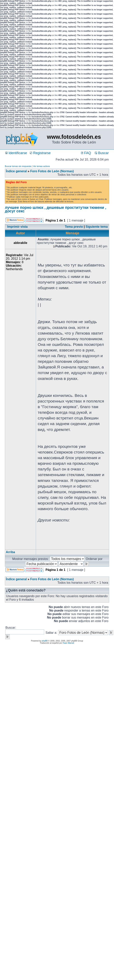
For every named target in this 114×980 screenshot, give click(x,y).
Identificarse (16, 153)
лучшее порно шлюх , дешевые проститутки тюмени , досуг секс (56, 209)
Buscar (102, 153)
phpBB (45, 641)
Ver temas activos (42, 166)
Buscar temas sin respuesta (18, 166)
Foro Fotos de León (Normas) (52, 171)
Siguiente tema (97, 227)
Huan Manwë (68, 643)
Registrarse (40, 153)
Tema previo (74, 227)
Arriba (10, 552)
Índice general (16, 171)
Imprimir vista (17, 227)
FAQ (86, 153)
